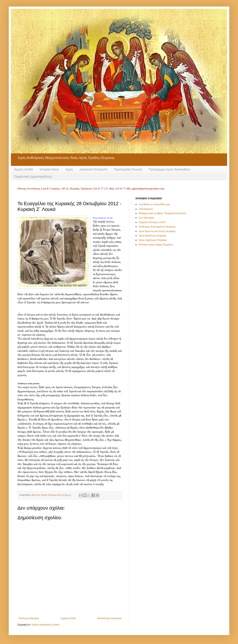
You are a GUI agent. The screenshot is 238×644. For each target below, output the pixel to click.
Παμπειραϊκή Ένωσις (128, 169)
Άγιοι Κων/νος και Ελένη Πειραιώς (157, 231)
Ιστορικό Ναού (49, 169)
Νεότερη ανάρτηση (29, 618)
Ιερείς (69, 169)
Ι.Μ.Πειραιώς (146, 209)
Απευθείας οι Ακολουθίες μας (154, 204)
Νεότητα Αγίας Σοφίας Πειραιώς (156, 245)
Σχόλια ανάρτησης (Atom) (45, 625)
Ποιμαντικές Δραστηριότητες (33, 177)
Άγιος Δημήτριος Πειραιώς (153, 240)
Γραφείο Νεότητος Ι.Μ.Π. (152, 222)
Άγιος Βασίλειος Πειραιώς (153, 236)
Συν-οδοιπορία (146, 218)
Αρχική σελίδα (23, 169)
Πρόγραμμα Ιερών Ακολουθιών (170, 169)
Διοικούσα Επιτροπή (93, 169)
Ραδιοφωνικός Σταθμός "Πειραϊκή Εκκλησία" (163, 213)
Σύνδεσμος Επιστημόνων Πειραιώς (157, 227)
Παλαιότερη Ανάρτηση (109, 618)
